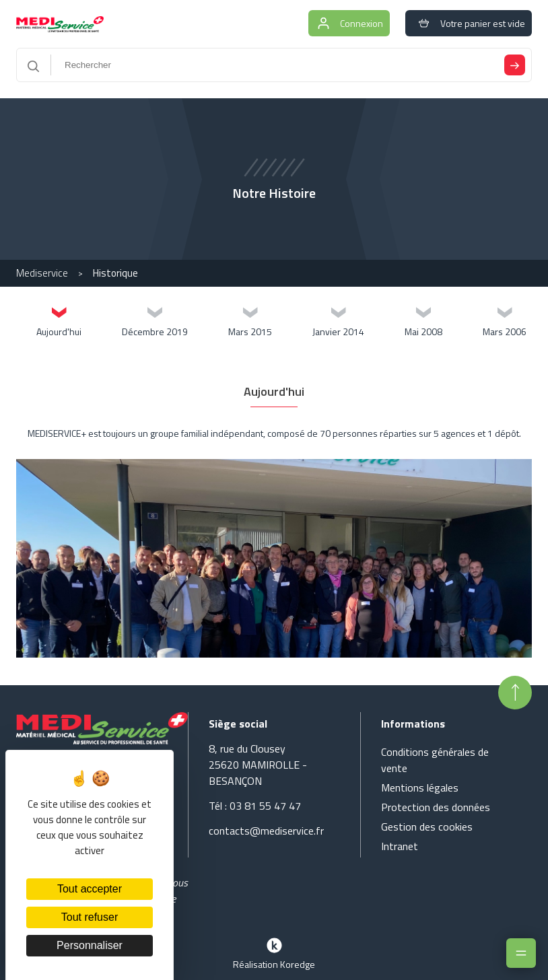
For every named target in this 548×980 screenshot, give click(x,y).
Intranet (400, 846)
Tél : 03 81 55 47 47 (255, 806)
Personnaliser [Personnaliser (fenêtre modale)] (90, 945)
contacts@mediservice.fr (266, 831)
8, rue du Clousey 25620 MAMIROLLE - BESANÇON (258, 765)
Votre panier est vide (469, 23)
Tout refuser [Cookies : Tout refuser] (90, 917)
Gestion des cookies (427, 827)
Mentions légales (420, 788)
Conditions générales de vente (435, 760)
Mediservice (42, 273)
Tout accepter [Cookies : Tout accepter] (90, 889)
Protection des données (436, 807)
